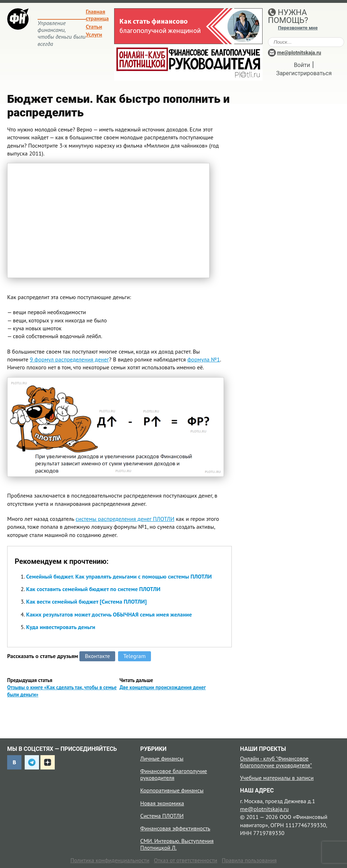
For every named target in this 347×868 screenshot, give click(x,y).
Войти (302, 65)
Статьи (94, 27)
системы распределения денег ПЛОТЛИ (125, 519)
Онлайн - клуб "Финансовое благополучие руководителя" (276, 762)
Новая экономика (162, 803)
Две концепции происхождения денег (163, 687)
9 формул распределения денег (69, 359)
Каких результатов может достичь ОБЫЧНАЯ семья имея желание (109, 614)
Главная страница (97, 15)
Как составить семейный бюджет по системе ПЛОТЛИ (93, 589)
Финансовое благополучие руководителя (174, 774)
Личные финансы (162, 758)
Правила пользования (249, 860)
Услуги (94, 34)
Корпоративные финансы (172, 790)
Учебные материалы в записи (277, 778)
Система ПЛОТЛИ (162, 816)
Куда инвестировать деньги (61, 627)
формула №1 (204, 359)
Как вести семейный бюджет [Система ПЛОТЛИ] (86, 601)
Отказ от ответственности (185, 860)
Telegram (135, 656)
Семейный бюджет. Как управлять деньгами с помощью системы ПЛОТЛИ (119, 576)
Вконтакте (97, 656)
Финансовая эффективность (175, 828)
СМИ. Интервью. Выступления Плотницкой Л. (177, 844)
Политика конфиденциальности (110, 860)
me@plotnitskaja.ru (299, 53)
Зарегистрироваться (304, 73)
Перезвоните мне (298, 28)
